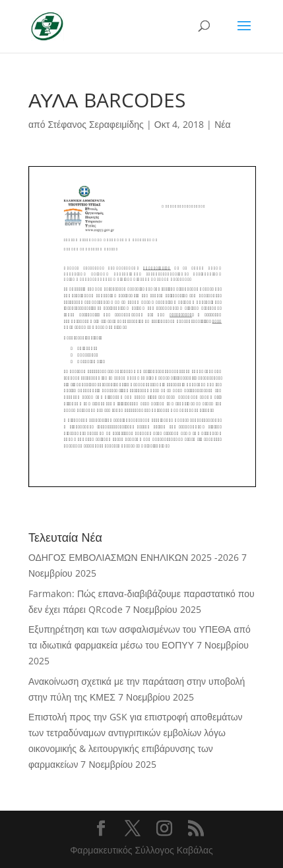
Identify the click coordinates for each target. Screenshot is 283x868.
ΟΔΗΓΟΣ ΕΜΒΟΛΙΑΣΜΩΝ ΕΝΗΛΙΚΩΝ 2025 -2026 (134, 557)
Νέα (222, 124)
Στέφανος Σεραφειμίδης (95, 124)
